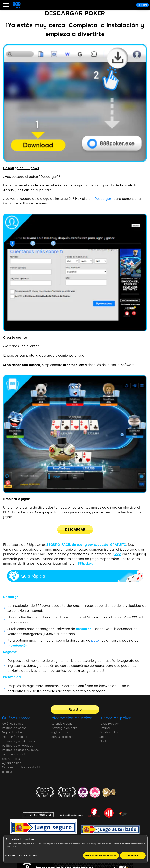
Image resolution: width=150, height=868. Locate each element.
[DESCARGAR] (75, 530)
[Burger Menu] (6, 5)
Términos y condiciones (18, 741)
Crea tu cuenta (15, 338)
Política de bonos (14, 728)
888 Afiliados (11, 759)
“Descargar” (103, 199)
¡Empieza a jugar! (17, 499)
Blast (103, 741)
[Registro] (142, 5)
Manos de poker (62, 737)
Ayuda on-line (12, 763)
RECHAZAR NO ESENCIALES (101, 856)
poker (96, 641)
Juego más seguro (15, 737)
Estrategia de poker (64, 728)
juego (117, 554)
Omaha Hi (106, 728)
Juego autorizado (14, 754)
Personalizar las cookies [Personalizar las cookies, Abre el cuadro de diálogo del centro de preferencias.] (21, 855)
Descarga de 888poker (21, 168)
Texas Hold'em (109, 724)
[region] (75, 849)
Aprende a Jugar (62, 724)
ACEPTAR (133, 856)
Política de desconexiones (20, 750)
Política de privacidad (18, 746)
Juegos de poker (115, 718)
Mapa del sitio (12, 732)
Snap (103, 737)
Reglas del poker (62, 732)
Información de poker (71, 718)
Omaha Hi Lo (109, 732)
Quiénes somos (16, 718)
